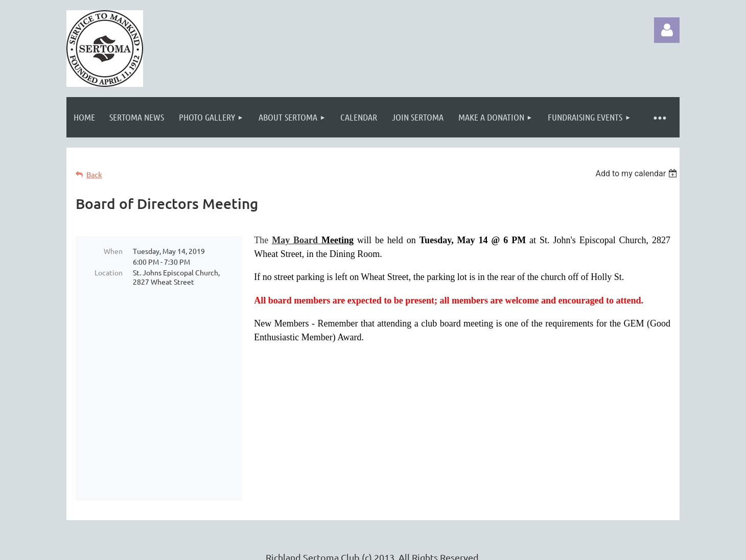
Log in (667, 30)
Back (94, 174)
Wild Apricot (558, 547)
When (113, 251)
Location (109, 272)
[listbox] (637, 173)
